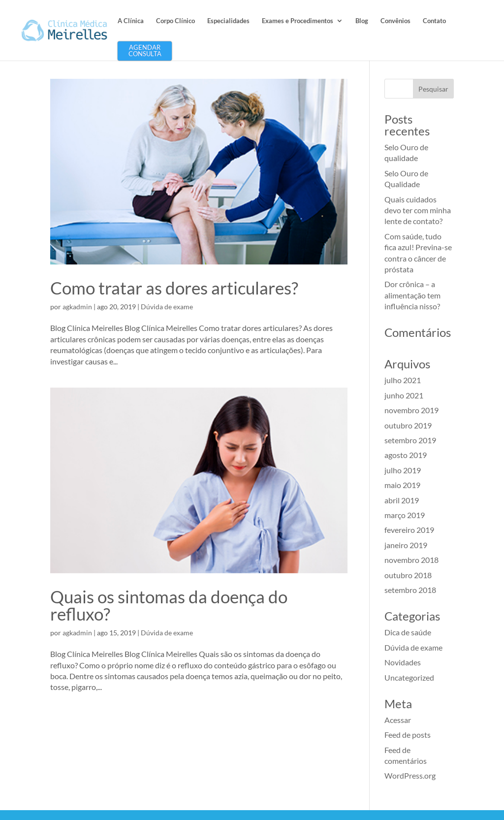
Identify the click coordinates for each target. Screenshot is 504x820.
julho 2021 (403, 380)
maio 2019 (402, 485)
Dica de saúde (408, 632)
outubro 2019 (408, 425)
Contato (434, 21)
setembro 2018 (410, 590)
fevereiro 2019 (409, 530)
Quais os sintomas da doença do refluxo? (169, 605)
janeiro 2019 (406, 545)
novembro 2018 (411, 560)
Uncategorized (409, 677)
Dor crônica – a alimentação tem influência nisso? (412, 295)
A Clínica (131, 21)
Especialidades (228, 21)
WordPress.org (410, 775)
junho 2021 (404, 395)
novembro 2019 (411, 410)
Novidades (403, 662)
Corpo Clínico (175, 21)
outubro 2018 (408, 575)
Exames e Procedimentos (298, 21)
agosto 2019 (406, 455)
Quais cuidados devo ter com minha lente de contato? (418, 210)
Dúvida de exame (167, 307)
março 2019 (405, 515)
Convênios (395, 21)
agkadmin (77, 307)
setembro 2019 (410, 440)
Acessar (398, 720)
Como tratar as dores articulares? (174, 288)
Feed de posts (408, 735)
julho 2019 (403, 470)
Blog (362, 21)
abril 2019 (402, 500)
